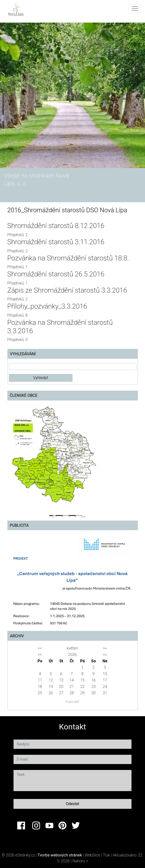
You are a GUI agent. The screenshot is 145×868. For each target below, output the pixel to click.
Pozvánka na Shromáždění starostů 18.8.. (69, 258)
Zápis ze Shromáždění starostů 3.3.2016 (67, 290)
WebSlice (92, 855)
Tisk (107, 855)
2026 (72, 655)
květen (72, 648)
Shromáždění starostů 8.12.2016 (56, 226)
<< (40, 648)
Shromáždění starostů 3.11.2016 (56, 242)
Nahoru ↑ (80, 861)
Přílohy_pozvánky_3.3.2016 (47, 306)
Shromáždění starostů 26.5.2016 (56, 274)
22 (83, 687)
